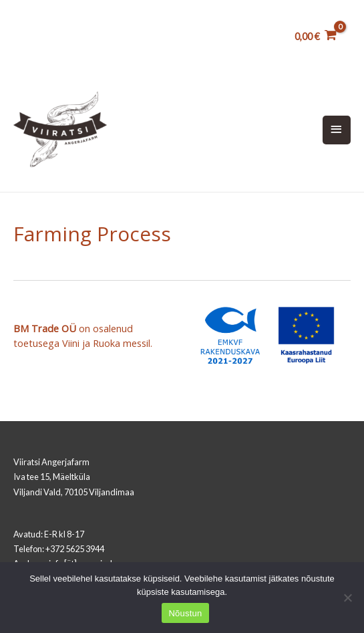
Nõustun (185, 613)
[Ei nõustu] (347, 598)
